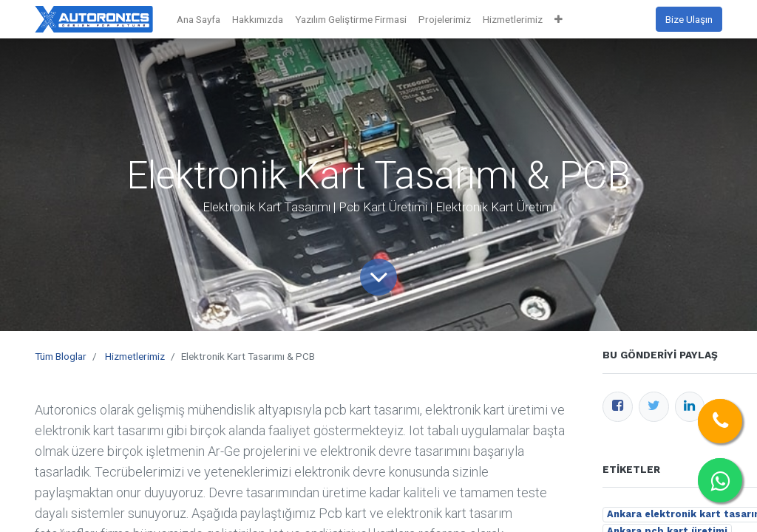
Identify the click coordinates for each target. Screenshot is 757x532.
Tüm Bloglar (61, 356)
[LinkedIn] (690, 407)
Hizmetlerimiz (135, 356)
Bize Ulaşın (689, 19)
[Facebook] (618, 407)
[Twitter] (654, 407)
